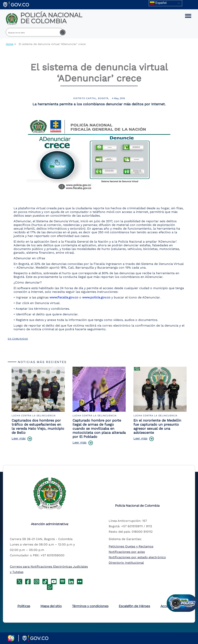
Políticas (24, 606)
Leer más (19, 438)
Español (158, 3)
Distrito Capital (85, 98)
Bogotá (103, 98)
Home (10, 44)
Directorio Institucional (126, 563)
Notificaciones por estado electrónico (137, 557)
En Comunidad (18, 339)
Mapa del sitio (51, 606)
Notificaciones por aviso (127, 552)
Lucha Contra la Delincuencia (34, 416)
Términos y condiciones (90, 606)
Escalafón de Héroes (134, 606)
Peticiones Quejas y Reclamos (131, 546)
